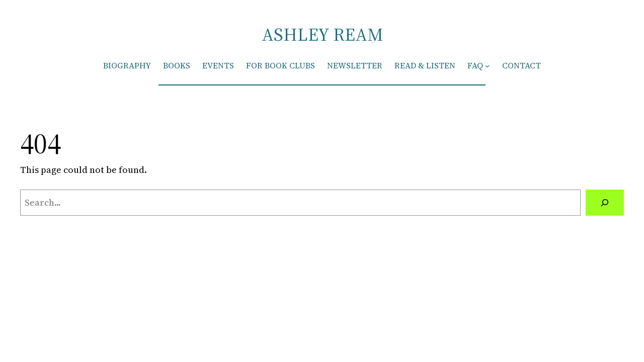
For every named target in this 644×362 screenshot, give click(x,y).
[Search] (605, 203)
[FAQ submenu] (488, 66)
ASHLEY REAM (322, 34)
